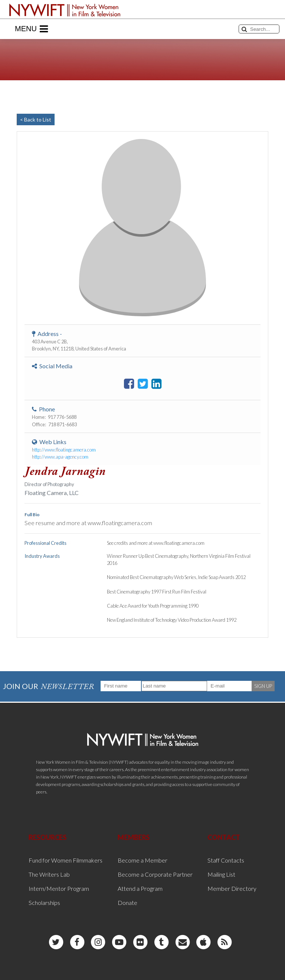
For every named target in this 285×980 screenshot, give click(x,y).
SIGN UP (263, 686)
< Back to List (36, 119)
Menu (31, 29)
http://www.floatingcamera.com (64, 450)
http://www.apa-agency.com (60, 457)
